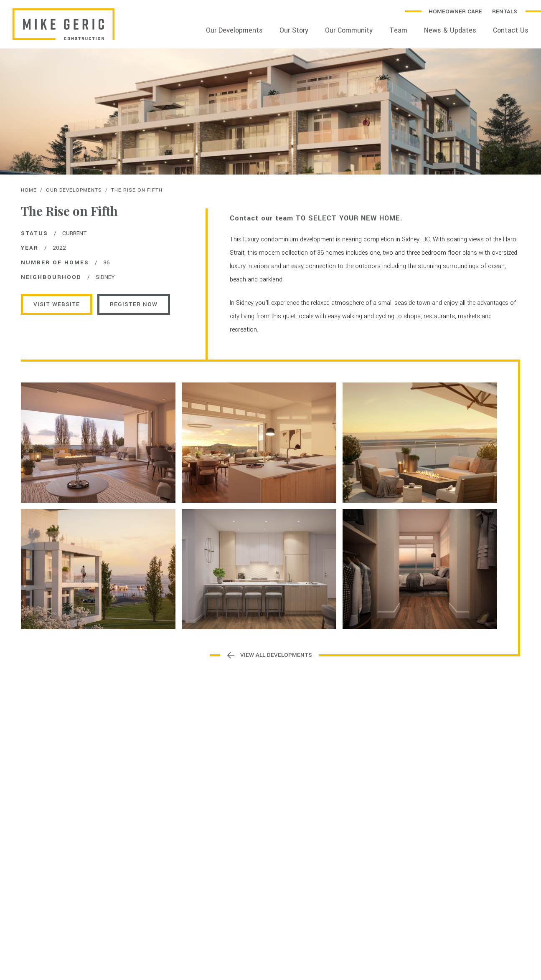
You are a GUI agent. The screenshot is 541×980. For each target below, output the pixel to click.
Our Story (294, 30)
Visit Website (57, 304)
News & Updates (450, 30)
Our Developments (234, 30)
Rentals (505, 11)
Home (29, 190)
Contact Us (511, 30)
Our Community (349, 30)
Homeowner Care (455, 11)
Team (398, 30)
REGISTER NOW (134, 304)
